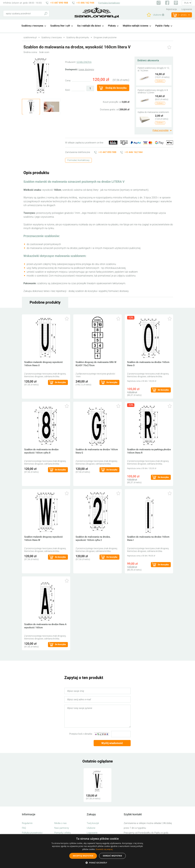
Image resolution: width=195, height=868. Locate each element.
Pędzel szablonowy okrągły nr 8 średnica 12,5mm (153, 91)
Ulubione (91, 828)
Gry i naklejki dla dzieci (89, 26)
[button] (97, 863)
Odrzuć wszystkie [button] (112, 856)
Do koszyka (60, 382)
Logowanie (187, 9)
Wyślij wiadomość (112, 743)
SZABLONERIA (84, 62)
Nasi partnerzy (62, 828)
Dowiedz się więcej (104, 849)
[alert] (97, 851)
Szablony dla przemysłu (78, 37)
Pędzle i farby (162, 26)
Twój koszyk (93, 823)
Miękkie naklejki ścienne (136, 26)
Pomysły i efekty (63, 833)
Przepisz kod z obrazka (81, 734)
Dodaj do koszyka (116, 88)
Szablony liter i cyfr (60, 26)
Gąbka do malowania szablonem (153, 112)
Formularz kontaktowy (109, 3)
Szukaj (46, 13)
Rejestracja (171, 9)
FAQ (24, 828)
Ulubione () (159, 15)
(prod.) (183, 15)
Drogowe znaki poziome (105, 37)
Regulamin (27, 823)
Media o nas (60, 823)
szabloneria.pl (97, 13)
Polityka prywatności (32, 833)
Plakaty (112, 26)
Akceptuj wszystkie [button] (83, 856)
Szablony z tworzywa (32, 26)
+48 (59, 3)
